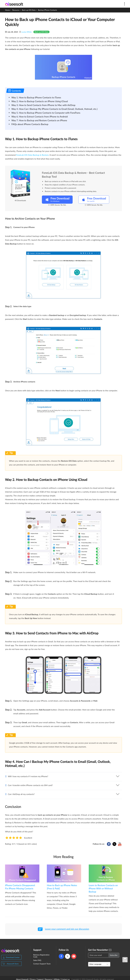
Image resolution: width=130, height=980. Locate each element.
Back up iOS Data (29, 10)
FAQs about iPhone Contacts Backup (30, 124)
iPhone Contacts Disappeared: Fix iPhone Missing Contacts (20, 887)
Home (7, 10)
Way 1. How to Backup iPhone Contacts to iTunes (36, 97)
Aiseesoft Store (13, 964)
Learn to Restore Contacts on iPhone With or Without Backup (103, 888)
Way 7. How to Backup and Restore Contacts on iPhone (39, 120)
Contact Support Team (42, 964)
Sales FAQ (37, 960)
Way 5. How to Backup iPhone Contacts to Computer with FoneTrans (46, 113)
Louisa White (27, 32)
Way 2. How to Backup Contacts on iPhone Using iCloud (40, 101)
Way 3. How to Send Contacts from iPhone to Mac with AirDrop (43, 105)
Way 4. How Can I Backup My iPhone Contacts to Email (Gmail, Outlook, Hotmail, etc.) (54, 109)
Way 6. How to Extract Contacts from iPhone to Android (40, 117)
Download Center (13, 957)
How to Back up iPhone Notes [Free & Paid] (62, 887)
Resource (16, 10)
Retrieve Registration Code (41, 956)
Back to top (126, 960)
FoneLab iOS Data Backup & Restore (32, 155)
